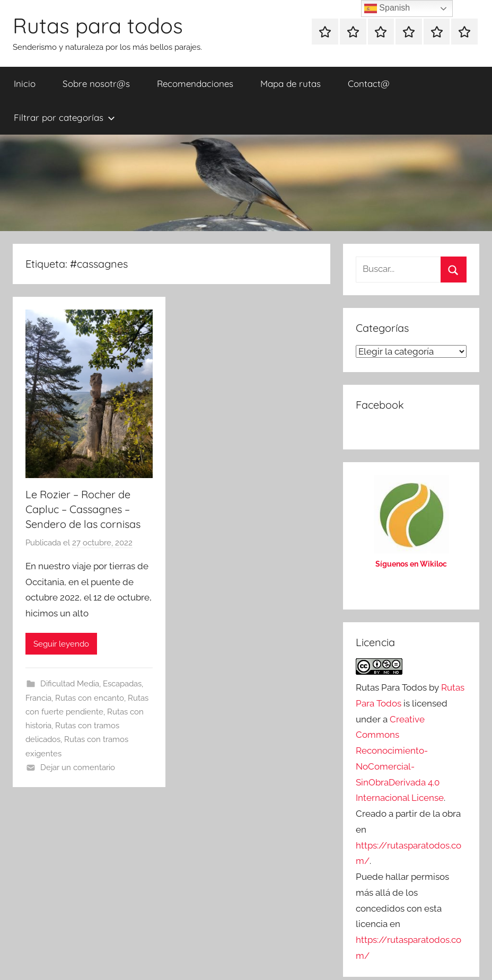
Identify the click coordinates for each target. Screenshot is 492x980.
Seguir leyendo (61, 644)
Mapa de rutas (291, 83)
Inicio (25, 83)
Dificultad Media (70, 684)
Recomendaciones (195, 83)
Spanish (387, 8)
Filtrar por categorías (64, 117)
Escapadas (122, 684)
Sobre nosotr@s (96, 83)
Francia (38, 698)
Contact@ (369, 83)
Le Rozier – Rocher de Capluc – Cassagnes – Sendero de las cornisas (83, 509)
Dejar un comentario (78, 767)
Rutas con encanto (90, 698)
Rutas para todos (98, 25)
